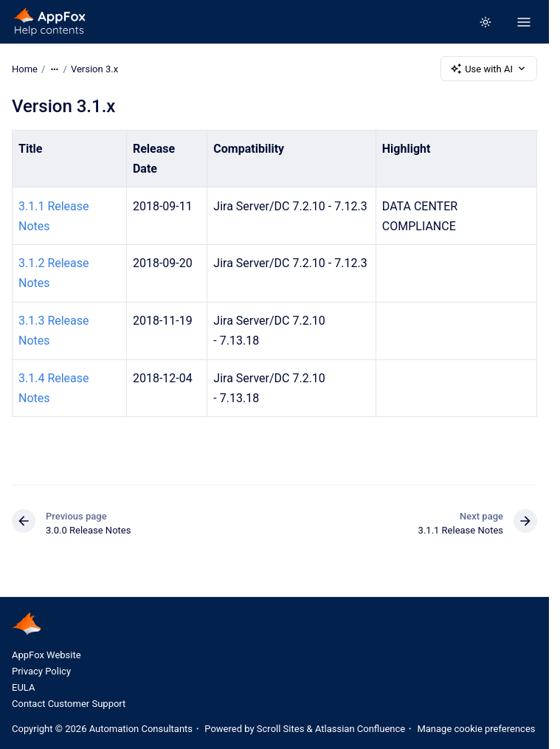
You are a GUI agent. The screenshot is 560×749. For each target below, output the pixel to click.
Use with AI (489, 69)
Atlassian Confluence (360, 729)
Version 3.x (94, 68)
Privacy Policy (41, 671)
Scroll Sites (281, 729)
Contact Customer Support (69, 704)
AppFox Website (46, 655)
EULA (23, 687)
